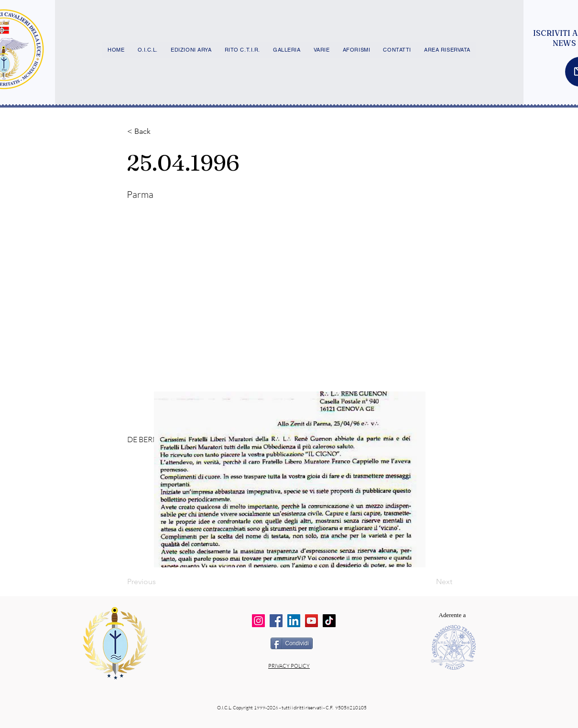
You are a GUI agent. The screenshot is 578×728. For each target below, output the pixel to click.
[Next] (428, 582)
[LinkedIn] (294, 621)
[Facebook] (276, 621)
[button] (159, 131)
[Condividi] (292, 643)
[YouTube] (311, 621)
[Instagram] (258, 621)
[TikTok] (329, 621)
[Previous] (159, 582)
